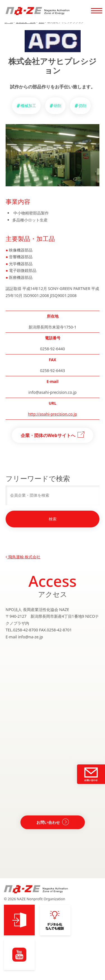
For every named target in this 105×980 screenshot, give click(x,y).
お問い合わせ (48, 822)
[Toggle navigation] (97, 11)
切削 (82, 106)
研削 (57, 106)
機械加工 (28, 106)
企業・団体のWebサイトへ (48, 435)
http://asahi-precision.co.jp (53, 414)
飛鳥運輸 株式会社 (23, 557)
